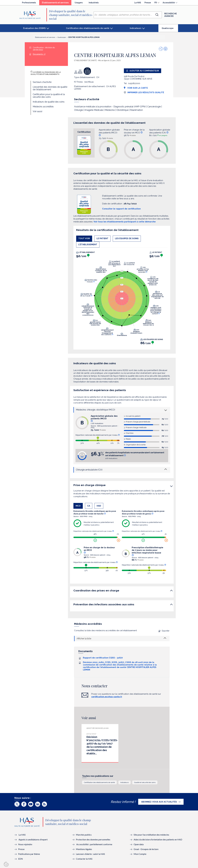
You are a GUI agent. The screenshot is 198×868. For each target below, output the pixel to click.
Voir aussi (37, 111)
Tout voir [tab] (84, 238)
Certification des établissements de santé (99, 782)
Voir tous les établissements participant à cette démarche (125, 222)
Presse (148, 3)
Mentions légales (84, 849)
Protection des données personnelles (93, 839)
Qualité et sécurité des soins (145, 782)
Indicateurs (125, 782)
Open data (139, 844)
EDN (20, 859)
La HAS (138, 3)
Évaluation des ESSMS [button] (34, 28)
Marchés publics (84, 835)
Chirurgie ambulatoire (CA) (89, 470)
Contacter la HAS (84, 859)
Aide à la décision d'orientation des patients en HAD (158, 839)
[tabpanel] (122, 299)
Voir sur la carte (136, 88)
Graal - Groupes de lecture (146, 849)
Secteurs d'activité (42, 82)
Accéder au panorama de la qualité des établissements (46, 73)
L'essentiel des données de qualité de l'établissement (50, 88)
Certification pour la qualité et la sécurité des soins (49, 96)
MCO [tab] (78, 506)
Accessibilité (169, 3)
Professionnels (29, 3)
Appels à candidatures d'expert (33, 839)
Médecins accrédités (43, 107)
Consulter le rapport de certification (121, 209)
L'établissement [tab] (88, 245)
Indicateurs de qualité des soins (49, 102)
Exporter (164, 631)
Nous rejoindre (25, 844)
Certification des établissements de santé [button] (88, 28)
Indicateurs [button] (136, 28)
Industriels (94, 3)
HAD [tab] (99, 506)
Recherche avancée (171, 15)
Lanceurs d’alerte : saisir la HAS (90, 854)
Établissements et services (57, 3)
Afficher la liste (84, 639)
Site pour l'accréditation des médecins (151, 835)
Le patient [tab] (102, 238)
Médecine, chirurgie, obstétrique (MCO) (95, 410)
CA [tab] (89, 506)
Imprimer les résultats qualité (146, 92)
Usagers (79, 3)
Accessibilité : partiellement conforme (94, 844)
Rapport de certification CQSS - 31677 (103, 658)
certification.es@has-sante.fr (107, 697)
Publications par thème (29, 854)
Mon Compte (140, 854)
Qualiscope (170, 29)
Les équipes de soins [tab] (127, 238)
